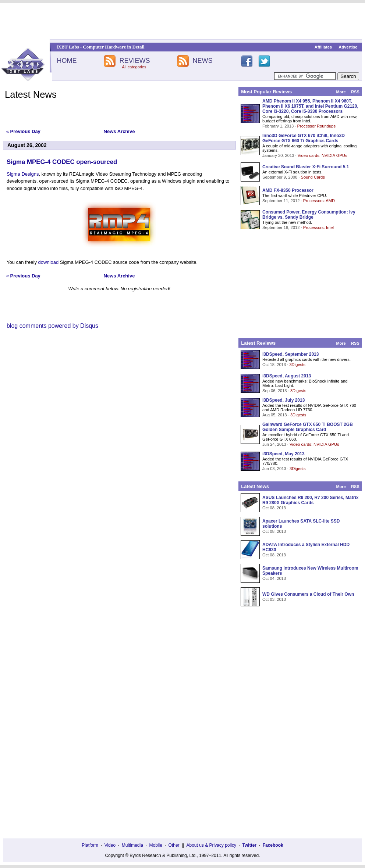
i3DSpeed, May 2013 (284, 454)
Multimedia (132, 845)
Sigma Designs (23, 174)
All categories (134, 67)
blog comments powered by (52, 326)
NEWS (203, 61)
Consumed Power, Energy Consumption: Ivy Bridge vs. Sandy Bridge (309, 215)
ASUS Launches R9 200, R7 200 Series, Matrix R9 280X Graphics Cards (310, 500)
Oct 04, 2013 (274, 578)
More (341, 92)
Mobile (156, 845)
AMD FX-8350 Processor (288, 190)
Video (110, 845)
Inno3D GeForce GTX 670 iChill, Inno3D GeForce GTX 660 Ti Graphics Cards (304, 138)
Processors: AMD (319, 201)
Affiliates (323, 47)
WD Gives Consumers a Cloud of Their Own (308, 594)
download (49, 262)
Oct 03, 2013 (274, 599)
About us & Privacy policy (211, 845)
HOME (67, 61)
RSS (355, 92)
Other (174, 845)
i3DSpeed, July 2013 (284, 400)
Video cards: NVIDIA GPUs (323, 155)
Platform (90, 845)
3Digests (297, 365)
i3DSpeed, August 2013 (287, 376)
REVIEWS (134, 61)
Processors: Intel (318, 227)
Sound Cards (313, 177)
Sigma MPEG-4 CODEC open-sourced (62, 162)
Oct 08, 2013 (274, 508)
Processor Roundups (316, 126)
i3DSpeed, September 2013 (290, 354)
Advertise (348, 47)
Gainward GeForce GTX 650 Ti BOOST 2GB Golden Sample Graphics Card (308, 427)
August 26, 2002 (27, 145)
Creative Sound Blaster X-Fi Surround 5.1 (306, 167)
